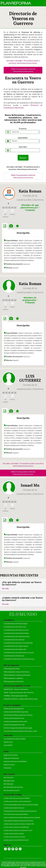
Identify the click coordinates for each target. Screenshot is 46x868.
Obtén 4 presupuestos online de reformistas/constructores (23, 70)
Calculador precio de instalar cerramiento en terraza (19, 659)
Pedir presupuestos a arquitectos (13, 678)
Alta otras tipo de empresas (12, 790)
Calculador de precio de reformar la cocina (16, 630)
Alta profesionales (9, 781)
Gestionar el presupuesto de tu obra (14, 725)
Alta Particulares (9, 777)
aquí (44, 866)
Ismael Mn (30, 485)
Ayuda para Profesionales (11, 758)
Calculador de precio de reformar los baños (16, 633)
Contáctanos (7, 768)
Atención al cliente (9, 765)
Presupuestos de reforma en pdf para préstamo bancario (20, 811)
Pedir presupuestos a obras (12, 669)
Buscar (23, 158)
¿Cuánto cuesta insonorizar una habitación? (16, 827)
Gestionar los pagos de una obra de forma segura (18, 728)
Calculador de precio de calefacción (14, 640)
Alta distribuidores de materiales (13, 787)
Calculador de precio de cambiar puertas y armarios (19, 652)
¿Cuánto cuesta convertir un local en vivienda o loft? (19, 824)
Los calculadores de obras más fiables (15, 739)
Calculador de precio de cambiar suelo (15, 649)
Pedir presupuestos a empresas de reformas (17, 672)
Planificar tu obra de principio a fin (14, 709)
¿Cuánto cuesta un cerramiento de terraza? (16, 840)
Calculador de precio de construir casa (15, 627)
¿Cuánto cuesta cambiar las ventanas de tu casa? (18, 830)
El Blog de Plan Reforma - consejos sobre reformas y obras (21, 699)
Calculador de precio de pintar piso (14, 656)
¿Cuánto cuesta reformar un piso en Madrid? (17, 798)
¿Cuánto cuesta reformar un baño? (14, 834)
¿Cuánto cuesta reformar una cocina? (14, 837)
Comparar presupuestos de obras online (15, 721)
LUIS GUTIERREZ (30, 378)
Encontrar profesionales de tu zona (14, 718)
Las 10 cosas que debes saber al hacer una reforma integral (21, 805)
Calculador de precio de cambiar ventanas (16, 646)
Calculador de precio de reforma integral (16, 624)
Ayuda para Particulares (11, 755)
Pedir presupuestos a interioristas (14, 681)
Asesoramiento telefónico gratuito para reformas (18, 715)
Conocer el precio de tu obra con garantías (16, 712)
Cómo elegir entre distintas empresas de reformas (18, 821)
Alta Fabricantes (9, 784)
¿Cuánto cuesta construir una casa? (14, 808)
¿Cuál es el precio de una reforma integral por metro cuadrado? (22, 817)
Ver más (5, 588)
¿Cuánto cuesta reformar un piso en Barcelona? (17, 801)
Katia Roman (30, 191)
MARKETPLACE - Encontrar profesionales (16, 689)
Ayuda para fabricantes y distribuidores (15, 761)
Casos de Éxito (8, 745)
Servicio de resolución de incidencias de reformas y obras (20, 731)
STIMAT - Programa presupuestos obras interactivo (19, 692)
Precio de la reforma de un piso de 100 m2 (16, 814)
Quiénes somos (8, 742)
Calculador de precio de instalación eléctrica (17, 636)
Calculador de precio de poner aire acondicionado (18, 643)
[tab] (5, 226)
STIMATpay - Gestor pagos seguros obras (16, 696)
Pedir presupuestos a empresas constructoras (17, 675)
